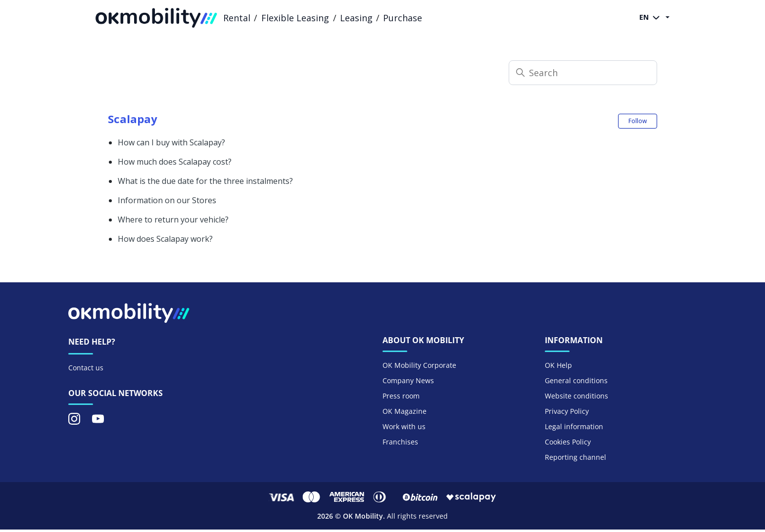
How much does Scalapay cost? (175, 162)
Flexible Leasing (295, 18)
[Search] (583, 73)
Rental (237, 18)
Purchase (403, 18)
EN (651, 18)
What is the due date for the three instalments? (205, 181)
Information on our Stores (167, 200)
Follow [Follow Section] (638, 121)
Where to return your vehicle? (173, 220)
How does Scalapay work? (165, 239)
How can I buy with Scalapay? (171, 142)
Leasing (356, 18)
